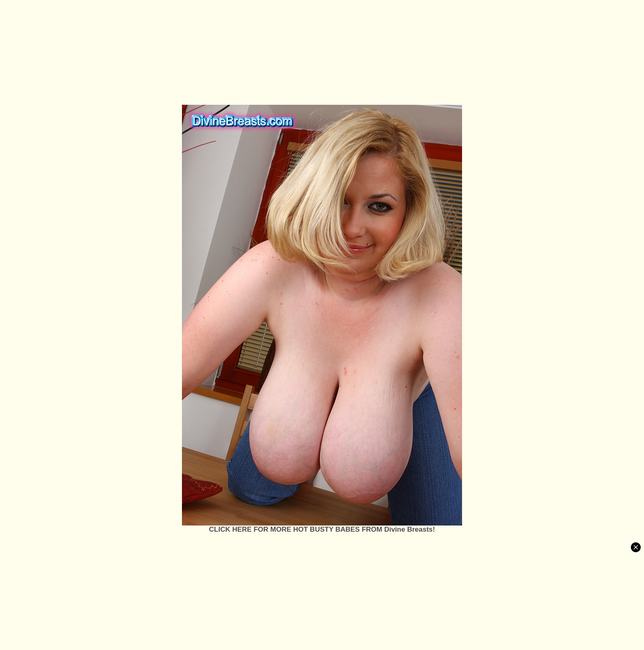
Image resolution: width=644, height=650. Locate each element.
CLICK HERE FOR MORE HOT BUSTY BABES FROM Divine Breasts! (322, 529)
